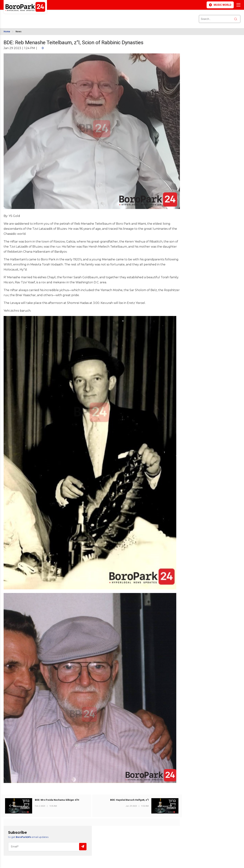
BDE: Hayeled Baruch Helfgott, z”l (129, 800)
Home (7, 32)
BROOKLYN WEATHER (36, 17)
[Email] (48, 847)
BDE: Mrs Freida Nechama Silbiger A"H (57, 800)
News (19, 32)
